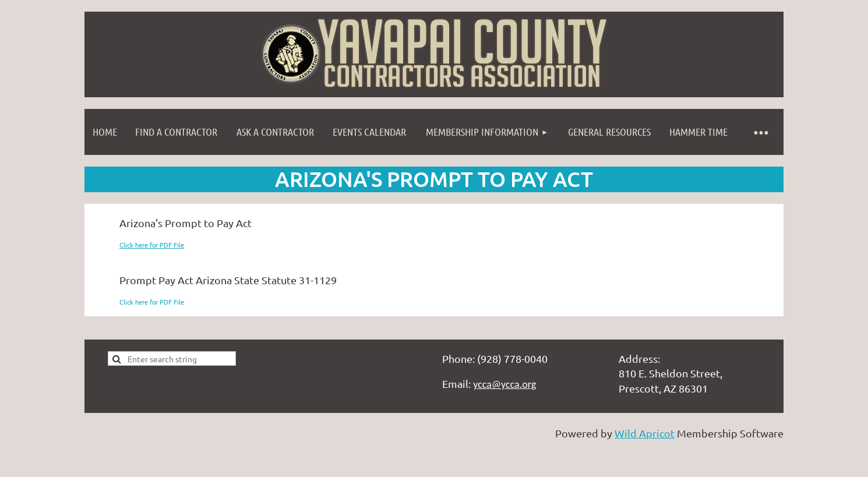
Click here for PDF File (152, 245)
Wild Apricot (645, 433)
